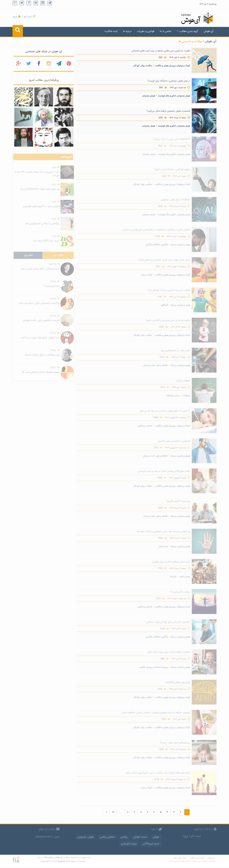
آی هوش (209, 31)
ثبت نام (28, 17)
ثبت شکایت (111, 31)
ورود (15, 17)
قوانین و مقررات (146, 31)
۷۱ (113, 812)
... (121, 812)
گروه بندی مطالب (187, 31)
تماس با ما (165, 31)
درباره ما (127, 31)
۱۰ (128, 812)
